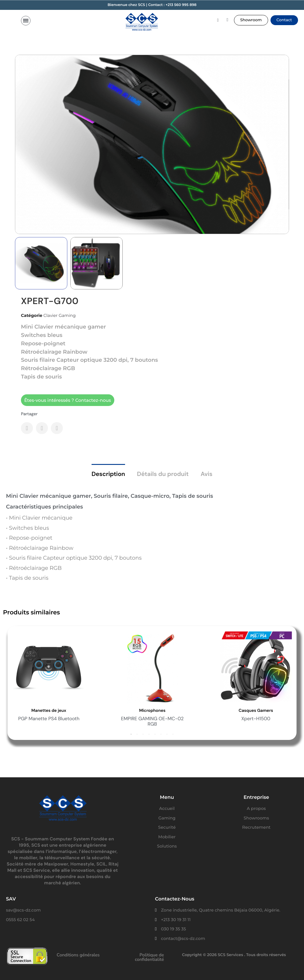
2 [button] (137, 734)
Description (108, 474)
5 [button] (155, 734)
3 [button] (143, 734)
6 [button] (161, 734)
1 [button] (131, 734)
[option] (137, 680)
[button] (251, 20)
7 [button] (167, 734)
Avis (206, 474)
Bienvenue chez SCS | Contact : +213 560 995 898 (152, 5)
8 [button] (173, 734)
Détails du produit (163, 474)
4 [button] (149, 734)
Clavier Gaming (60, 315)
